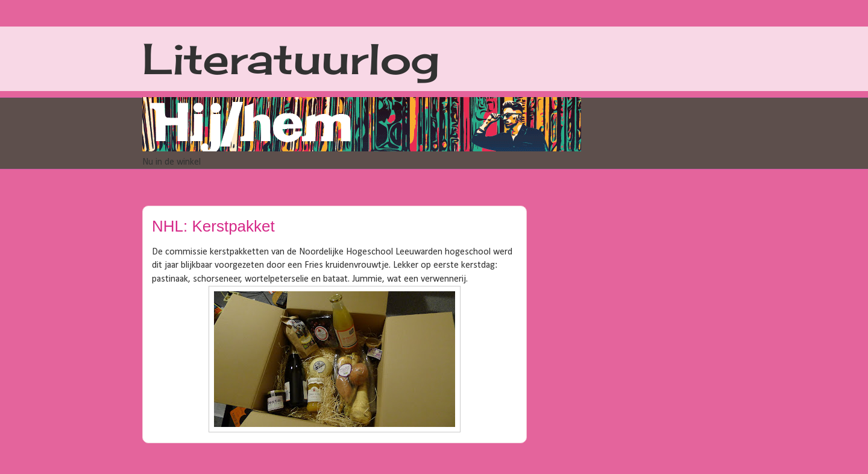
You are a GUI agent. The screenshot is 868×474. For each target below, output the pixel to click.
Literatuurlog (291, 58)
